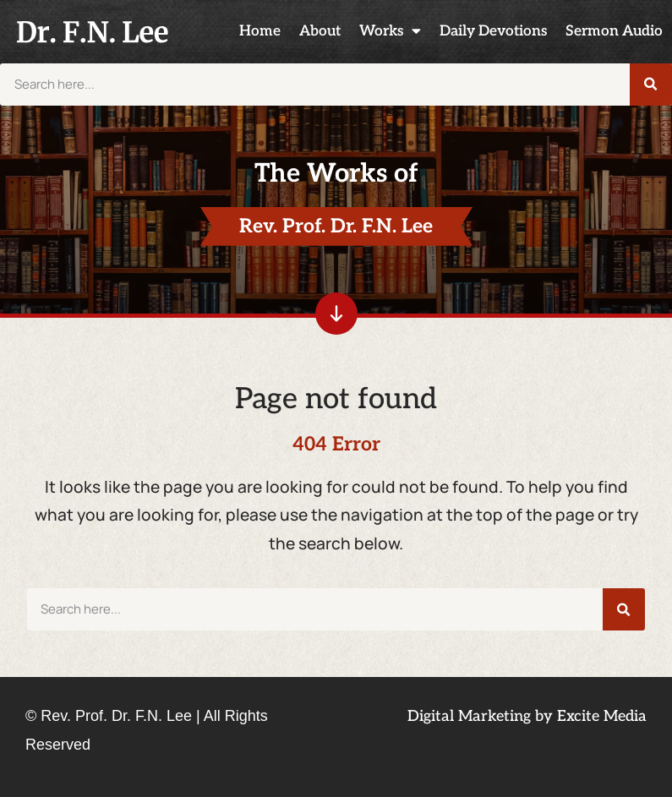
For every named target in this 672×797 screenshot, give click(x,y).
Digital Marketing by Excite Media (527, 716)
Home (260, 31)
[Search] (651, 85)
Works (390, 32)
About (320, 31)
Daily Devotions (493, 31)
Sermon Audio (614, 31)
